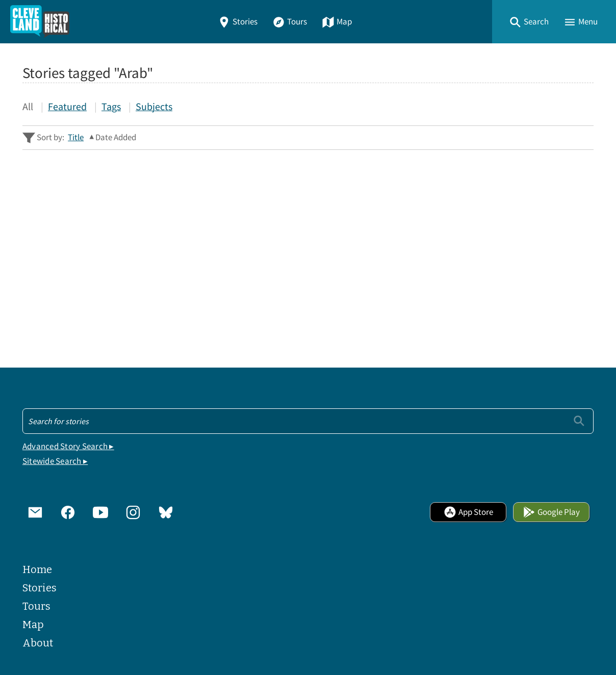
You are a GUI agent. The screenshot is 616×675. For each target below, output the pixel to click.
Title (76, 137)
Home (37, 569)
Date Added (116, 137)
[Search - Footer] (308, 421)
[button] (529, 22)
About (38, 643)
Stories (238, 22)
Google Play (551, 512)
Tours (290, 22)
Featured (67, 106)
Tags (111, 106)
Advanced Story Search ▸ (68, 446)
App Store (468, 512)
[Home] (40, 22)
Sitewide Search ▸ (55, 461)
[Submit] (579, 421)
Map (337, 22)
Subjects (154, 106)
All (28, 106)
